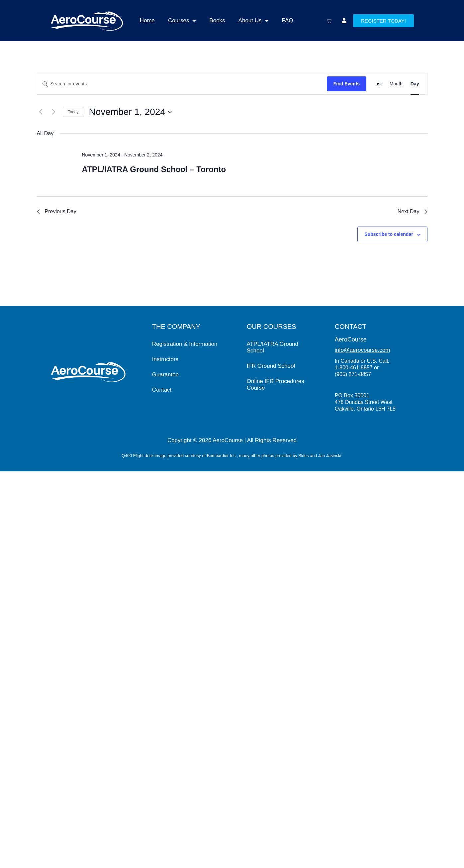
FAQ (288, 20)
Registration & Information (185, 344)
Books (217, 20)
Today (73, 112)
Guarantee (165, 375)
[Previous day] (41, 112)
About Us (254, 21)
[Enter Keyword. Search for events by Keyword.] (182, 84)
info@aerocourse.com (363, 350)
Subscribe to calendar (389, 234)
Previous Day (57, 211)
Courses (182, 21)
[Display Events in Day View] (415, 84)
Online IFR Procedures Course (276, 385)
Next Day (413, 211)
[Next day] (54, 112)
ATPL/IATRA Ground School (273, 347)
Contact (162, 390)
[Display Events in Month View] (396, 84)
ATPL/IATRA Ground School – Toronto (154, 169)
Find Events (347, 84)
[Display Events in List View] (378, 84)
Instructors (165, 359)
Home (147, 20)
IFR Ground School (271, 366)
